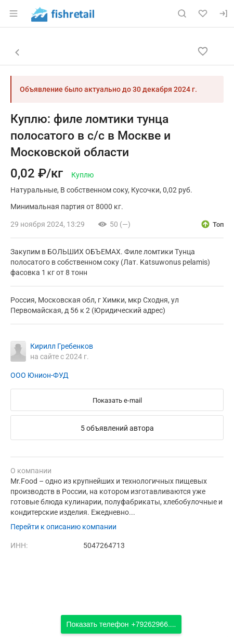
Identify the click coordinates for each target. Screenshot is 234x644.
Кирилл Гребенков (62, 346)
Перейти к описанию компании (63, 527)
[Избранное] (203, 13)
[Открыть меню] (14, 13)
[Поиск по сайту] (182, 13)
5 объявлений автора (117, 428)
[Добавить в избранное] (203, 51)
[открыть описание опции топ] (212, 224)
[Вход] (224, 13)
